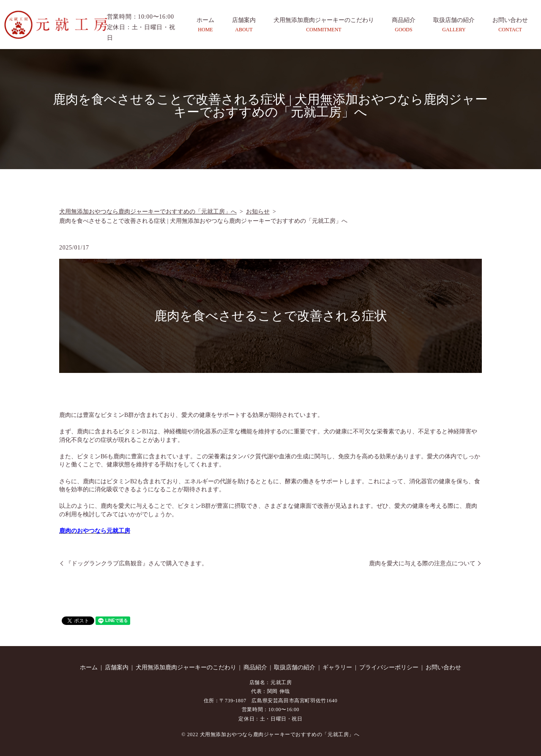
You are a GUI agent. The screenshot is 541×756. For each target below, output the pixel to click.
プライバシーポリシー (389, 667)
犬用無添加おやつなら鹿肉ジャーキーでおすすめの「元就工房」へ (148, 212)
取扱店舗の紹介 (454, 25)
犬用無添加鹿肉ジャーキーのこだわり (324, 25)
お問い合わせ (510, 25)
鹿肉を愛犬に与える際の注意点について (422, 563)
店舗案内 (244, 25)
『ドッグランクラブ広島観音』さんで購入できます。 (137, 563)
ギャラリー (337, 667)
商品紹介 (404, 25)
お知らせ (258, 212)
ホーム (205, 25)
